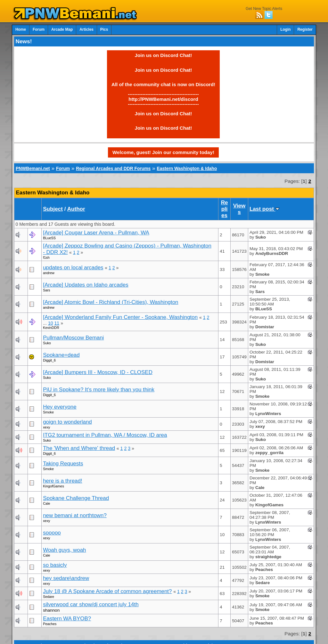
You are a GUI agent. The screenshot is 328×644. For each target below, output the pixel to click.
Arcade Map (62, 29)
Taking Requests (63, 464)
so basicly (55, 565)
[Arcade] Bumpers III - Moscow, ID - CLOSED (98, 372)
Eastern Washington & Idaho (187, 168)
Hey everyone (60, 407)
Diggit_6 (49, 360)
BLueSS (49, 238)
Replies (225, 209)
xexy (46, 427)
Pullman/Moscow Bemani (73, 338)
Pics (104, 29)
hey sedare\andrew (66, 578)
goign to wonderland (67, 422)
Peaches (50, 624)
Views (239, 209)
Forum (39, 29)
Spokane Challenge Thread (76, 498)
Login (285, 29)
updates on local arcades (73, 268)
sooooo (52, 533)
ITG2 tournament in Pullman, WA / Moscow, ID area (105, 435)
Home (21, 29)
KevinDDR (51, 328)
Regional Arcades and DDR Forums (113, 168)
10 (51, 323)
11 (57, 323)
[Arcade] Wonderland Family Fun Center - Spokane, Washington (120, 317)
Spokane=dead (61, 355)
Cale (46, 503)
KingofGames (53, 486)
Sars (46, 290)
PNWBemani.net (33, 168)
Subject (53, 209)
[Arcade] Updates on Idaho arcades (86, 285)
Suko (47, 343)
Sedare (49, 597)
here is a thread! (62, 481)
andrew (49, 273)
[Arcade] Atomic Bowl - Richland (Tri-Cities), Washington (111, 302)
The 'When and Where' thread (79, 448)
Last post (264, 209)
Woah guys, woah (64, 550)
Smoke (48, 412)
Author (76, 209)
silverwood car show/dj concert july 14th (91, 604)
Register (305, 29)
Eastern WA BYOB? (67, 619)
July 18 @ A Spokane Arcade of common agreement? (107, 591)
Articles (86, 29)
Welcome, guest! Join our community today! (163, 152)
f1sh (46, 257)
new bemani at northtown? (75, 515)
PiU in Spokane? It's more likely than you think (99, 390)
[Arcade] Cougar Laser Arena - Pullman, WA (96, 233)
